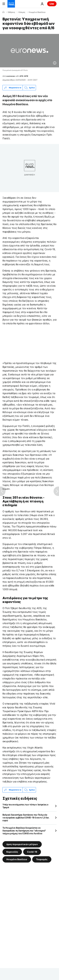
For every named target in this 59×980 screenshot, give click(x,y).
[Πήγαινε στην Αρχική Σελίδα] (11, 4)
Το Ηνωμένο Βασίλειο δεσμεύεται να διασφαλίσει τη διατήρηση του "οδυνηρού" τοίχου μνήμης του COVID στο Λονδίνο (24, 831)
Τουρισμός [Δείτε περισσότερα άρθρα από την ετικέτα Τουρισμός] (42, 859)
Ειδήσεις (11, 12)
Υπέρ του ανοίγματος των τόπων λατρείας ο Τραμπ (25, 806)
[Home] (3, 12)
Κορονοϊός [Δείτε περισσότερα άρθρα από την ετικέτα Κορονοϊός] (12, 852)
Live (52, 4)
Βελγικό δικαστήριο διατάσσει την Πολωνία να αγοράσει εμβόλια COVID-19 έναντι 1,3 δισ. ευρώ (26, 818)
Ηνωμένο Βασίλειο (37, 12)
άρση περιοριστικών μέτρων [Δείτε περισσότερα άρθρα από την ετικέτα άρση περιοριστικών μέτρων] (22, 844)
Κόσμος (22, 12)
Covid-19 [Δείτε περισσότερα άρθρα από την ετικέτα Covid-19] (32, 852)
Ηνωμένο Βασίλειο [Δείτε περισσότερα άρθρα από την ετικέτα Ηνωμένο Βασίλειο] (17, 859)
